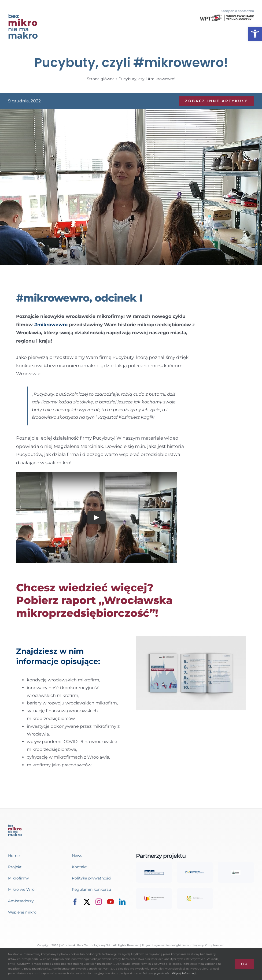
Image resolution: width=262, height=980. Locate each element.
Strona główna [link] (101, 79)
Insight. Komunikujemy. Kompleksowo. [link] (198, 945)
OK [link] (244, 964)
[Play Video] (97, 517)
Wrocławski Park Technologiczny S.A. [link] (86, 945)
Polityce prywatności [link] (156, 973)
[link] (255, 34)
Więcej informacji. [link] (184, 973)
